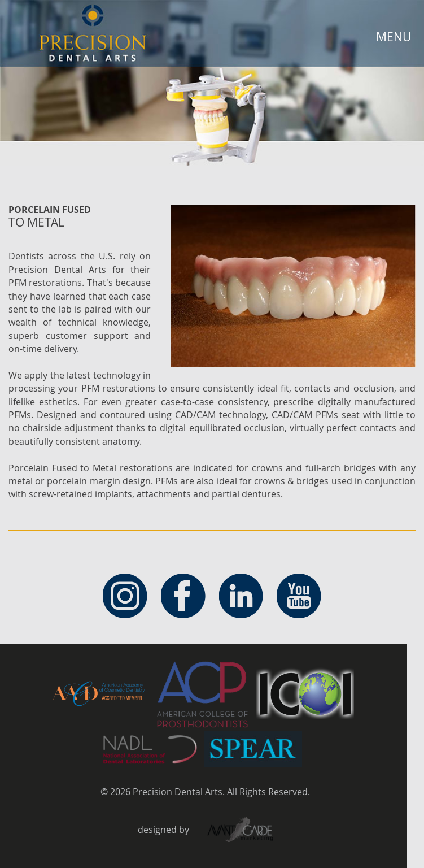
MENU (394, 37)
